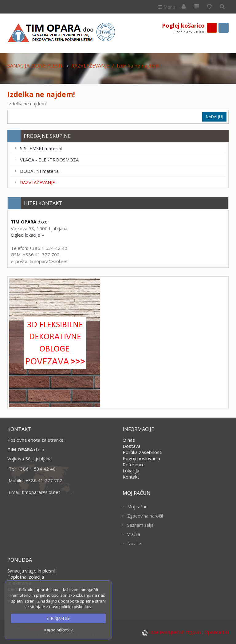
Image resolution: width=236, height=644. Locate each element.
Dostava (132, 446)
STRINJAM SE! (58, 618)
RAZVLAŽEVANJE (37, 182)
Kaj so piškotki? (58, 630)
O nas (129, 440)
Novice (134, 543)
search (224, 28)
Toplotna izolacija (26, 577)
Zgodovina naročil (145, 516)
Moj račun (137, 507)
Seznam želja (140, 525)
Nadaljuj (214, 117)
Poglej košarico (183, 25)
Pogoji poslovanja (141, 458)
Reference (134, 464)
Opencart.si (216, 632)
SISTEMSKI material (41, 148)
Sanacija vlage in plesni (31, 571)
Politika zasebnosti (142, 452)
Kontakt (131, 477)
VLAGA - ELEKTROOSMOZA (49, 160)
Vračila (134, 534)
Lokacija (131, 471)
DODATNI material (40, 171)
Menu (167, 7)
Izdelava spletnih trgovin (172, 632)
